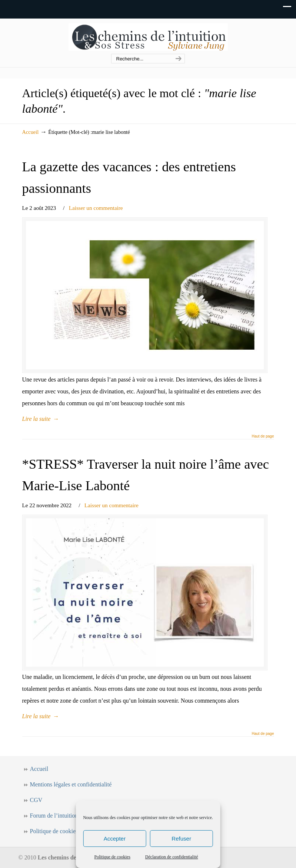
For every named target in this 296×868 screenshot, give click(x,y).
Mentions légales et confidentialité (71, 784)
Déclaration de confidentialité (172, 857)
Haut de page (263, 436)
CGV (36, 800)
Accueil (31, 132)
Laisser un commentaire (96, 208)
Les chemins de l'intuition (148, 37)
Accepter (115, 839)
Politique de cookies (112, 857)
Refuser (181, 839)
